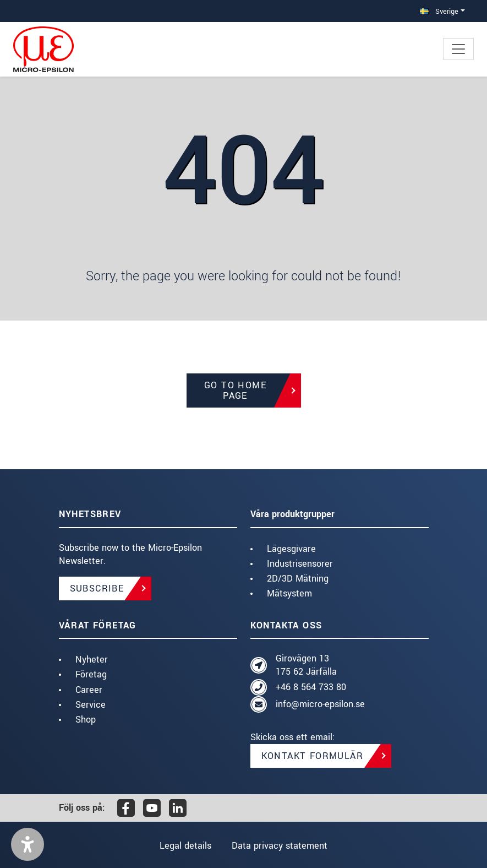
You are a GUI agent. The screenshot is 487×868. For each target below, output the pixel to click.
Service (91, 705)
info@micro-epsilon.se (320, 704)
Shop (86, 720)
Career (89, 690)
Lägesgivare (291, 549)
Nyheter (92, 660)
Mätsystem (289, 593)
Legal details (185, 846)
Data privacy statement (280, 846)
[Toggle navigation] (458, 49)
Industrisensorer (300, 564)
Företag (91, 674)
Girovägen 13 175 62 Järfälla (306, 665)
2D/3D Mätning (298, 579)
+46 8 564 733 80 (311, 687)
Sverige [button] (439, 11)
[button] (28, 844)
